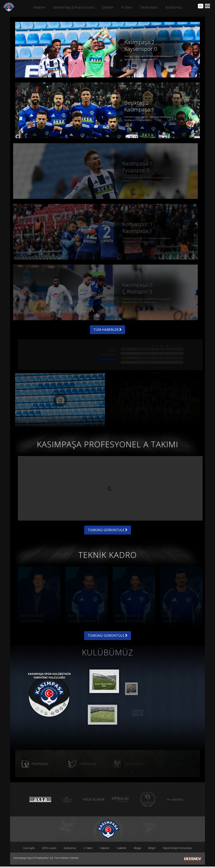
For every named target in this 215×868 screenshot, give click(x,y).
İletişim (152, 848)
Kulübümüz (70, 848)
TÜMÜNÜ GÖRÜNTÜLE (108, 530)
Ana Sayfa (29, 848)
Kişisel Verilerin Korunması (177, 848)
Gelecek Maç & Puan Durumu (74, 7)
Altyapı (137, 848)
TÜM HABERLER (107, 330)
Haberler (105, 848)
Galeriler (122, 848)
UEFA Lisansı (49, 848)
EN (201, 6)
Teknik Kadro (149, 7)
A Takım (88, 848)
